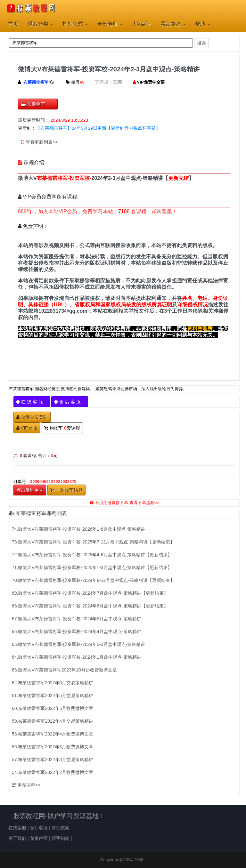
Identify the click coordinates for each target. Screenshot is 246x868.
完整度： (104, 82)
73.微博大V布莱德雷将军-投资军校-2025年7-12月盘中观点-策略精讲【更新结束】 (93, 542)
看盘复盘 (173, 24)
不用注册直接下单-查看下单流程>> (125, 503)
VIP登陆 (27, 428)
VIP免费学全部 (151, 82)
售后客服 (39, 828)
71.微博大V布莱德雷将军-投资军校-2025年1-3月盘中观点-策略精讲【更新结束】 (92, 567)
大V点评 (141, 24)
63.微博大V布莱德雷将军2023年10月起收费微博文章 (64, 670)
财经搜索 (61, 828)
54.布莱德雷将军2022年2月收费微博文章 (53, 772)
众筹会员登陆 (32, 417)
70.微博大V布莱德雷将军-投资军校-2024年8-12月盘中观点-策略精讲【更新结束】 (93, 580)
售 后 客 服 (70, 402)
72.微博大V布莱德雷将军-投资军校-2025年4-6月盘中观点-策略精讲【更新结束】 (92, 555)
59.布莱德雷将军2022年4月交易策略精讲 (53, 721)
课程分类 (40, 24)
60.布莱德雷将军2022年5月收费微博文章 (53, 708)
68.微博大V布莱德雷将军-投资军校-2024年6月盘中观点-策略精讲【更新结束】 (90, 606)
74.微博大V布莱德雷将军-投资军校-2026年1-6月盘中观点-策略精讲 (78, 529)
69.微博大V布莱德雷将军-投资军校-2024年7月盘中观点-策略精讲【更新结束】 (90, 593)
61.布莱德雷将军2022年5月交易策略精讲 (53, 695)
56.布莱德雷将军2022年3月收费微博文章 (53, 747)
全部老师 (110, 24)
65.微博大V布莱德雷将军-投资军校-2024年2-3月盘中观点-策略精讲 (78, 644)
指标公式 (75, 24)
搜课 (201, 43)
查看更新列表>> (39, 142)
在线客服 (17, 828)
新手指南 (61, 838)
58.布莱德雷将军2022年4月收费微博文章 (53, 734)
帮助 (202, 24)
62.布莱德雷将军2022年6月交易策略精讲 (53, 683)
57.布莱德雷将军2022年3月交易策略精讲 (53, 759)
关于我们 (17, 838)
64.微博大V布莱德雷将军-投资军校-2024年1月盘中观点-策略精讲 (77, 657)
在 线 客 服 (32, 402)
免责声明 (39, 838)
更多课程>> (26, 785)
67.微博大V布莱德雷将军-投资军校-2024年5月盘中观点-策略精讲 (77, 619)
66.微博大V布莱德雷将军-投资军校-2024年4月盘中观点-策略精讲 (77, 631)
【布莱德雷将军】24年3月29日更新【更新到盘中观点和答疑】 (98, 128)
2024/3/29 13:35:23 (69, 120)
